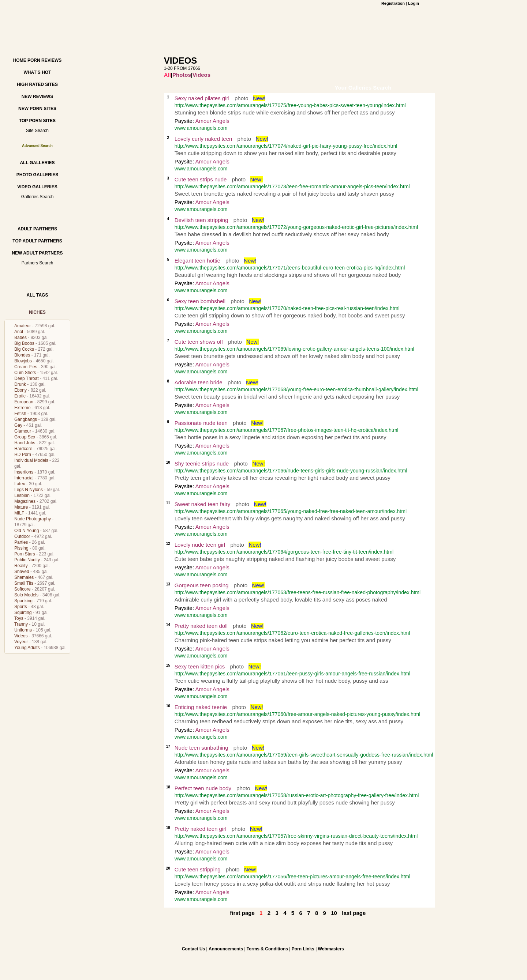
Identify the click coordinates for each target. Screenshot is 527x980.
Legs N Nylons (29, 490)
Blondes (22, 355)
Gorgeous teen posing (202, 585)
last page (354, 913)
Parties (21, 542)
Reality (21, 566)
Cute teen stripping (198, 869)
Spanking (23, 601)
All (167, 75)
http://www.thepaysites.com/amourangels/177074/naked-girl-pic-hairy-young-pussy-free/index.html (286, 146)
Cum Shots (25, 373)
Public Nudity (27, 560)
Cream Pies (26, 367)
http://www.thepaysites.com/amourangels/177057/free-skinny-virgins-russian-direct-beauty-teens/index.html (296, 836)
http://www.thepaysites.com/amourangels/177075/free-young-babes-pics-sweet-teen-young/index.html (290, 105)
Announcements (226, 949)
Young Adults (27, 648)
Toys (19, 618)
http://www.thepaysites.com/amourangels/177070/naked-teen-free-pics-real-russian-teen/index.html (287, 308)
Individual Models (31, 460)
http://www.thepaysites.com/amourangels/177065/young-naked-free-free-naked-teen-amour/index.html (291, 511)
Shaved (22, 572)
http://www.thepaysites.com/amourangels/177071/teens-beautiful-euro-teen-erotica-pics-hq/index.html (290, 268)
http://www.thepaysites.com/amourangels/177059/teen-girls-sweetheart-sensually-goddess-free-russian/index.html (304, 755)
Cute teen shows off (199, 342)
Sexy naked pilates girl (202, 98)
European (24, 402)
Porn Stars (25, 554)
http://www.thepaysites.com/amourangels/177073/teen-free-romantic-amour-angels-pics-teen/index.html (292, 186)
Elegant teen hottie (197, 261)
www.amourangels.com (201, 128)
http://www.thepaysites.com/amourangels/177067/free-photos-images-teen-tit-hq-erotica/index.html (287, 430)
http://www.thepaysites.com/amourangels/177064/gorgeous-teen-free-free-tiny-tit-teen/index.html (284, 552)
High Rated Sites (37, 84)
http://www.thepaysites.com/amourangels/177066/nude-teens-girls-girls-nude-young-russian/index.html (291, 471)
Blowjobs (23, 361)
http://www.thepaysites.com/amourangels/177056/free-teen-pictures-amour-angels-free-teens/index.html (292, 877)
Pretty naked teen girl (201, 829)
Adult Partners (37, 229)
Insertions (24, 472)
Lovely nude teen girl (200, 545)
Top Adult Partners (37, 241)
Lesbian (22, 495)
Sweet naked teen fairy (203, 504)
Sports (21, 607)
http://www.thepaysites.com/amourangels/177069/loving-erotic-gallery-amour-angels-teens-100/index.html (294, 349)
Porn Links (303, 949)
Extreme (23, 408)
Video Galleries (37, 187)
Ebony (20, 390)
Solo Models (26, 595)
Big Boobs (24, 343)
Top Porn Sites (37, 121)
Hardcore (23, 449)
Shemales (24, 577)
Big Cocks (24, 349)
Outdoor (22, 536)
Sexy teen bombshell (200, 301)
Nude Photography (33, 519)
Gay (18, 425)
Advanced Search (37, 146)
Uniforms (23, 630)
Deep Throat (27, 378)
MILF (19, 513)
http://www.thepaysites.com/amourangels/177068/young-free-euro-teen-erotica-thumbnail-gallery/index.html (296, 389)
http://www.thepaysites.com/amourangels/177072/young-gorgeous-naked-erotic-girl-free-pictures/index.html (296, 227)
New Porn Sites (37, 109)
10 (334, 913)
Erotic (20, 396)
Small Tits (24, 583)
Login (414, 3)
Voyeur (21, 642)
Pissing (21, 548)
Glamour (23, 431)
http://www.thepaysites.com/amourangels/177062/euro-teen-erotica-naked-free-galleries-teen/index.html (292, 633)
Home (20, 60)
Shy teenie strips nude (202, 463)
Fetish (20, 414)
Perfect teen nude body (203, 788)
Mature (21, 507)
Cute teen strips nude (201, 179)
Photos (182, 75)
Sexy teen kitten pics (200, 666)
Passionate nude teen (201, 423)
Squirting (23, 612)
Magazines (25, 501)
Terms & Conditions (267, 949)
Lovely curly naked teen (203, 139)
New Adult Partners (37, 253)
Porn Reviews (44, 60)
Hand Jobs (25, 443)
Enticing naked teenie (201, 707)
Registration (393, 3)
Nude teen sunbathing (201, 748)
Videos (21, 636)
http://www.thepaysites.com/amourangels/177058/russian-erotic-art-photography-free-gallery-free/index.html (297, 795)
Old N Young (27, 531)
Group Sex (25, 437)
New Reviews (38, 97)
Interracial (24, 478)
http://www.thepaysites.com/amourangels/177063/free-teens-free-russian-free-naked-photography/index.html (298, 592)
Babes (20, 338)
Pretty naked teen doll (201, 626)
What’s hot (37, 72)
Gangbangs (26, 419)
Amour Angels (212, 121)
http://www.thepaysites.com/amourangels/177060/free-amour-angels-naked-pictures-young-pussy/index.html (298, 714)
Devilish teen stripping (201, 220)
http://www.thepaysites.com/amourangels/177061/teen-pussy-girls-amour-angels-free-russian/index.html (292, 674)
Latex (20, 484)
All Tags (38, 295)
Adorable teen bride (199, 382)
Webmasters (331, 949)
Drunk (20, 384)
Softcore (23, 589)
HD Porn (23, 455)
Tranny (21, 624)
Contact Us (193, 949)
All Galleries (37, 163)
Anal (19, 332)
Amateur (23, 326)
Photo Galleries (37, 175)
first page (242, 913)
